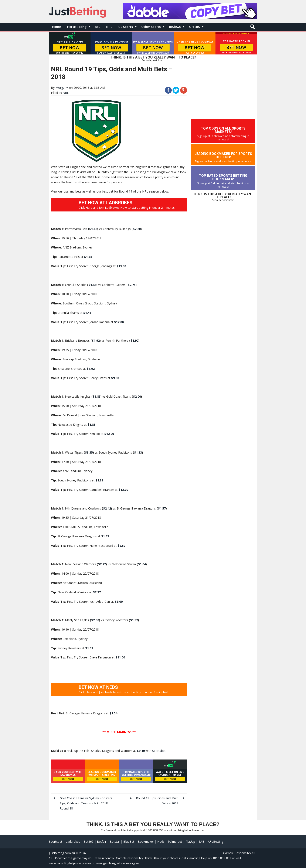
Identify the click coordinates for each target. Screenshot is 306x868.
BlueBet (129, 842)
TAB (201, 842)
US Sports (126, 27)
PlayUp (190, 842)
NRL (109, 27)
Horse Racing (77, 27)
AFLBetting (215, 842)
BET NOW (70, 48)
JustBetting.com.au (62, 853)
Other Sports (151, 27)
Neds (161, 842)
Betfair (102, 842)
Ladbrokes (73, 842)
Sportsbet (159, 751)
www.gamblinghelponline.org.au (117, 863)
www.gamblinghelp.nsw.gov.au (70, 863)
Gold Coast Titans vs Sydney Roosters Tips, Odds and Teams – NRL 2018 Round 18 (86, 803)
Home (56, 27)
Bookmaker (146, 842)
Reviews (175, 27)
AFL (97, 27)
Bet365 (89, 842)
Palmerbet (175, 842)
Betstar (115, 842)
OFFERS (194, 27)
